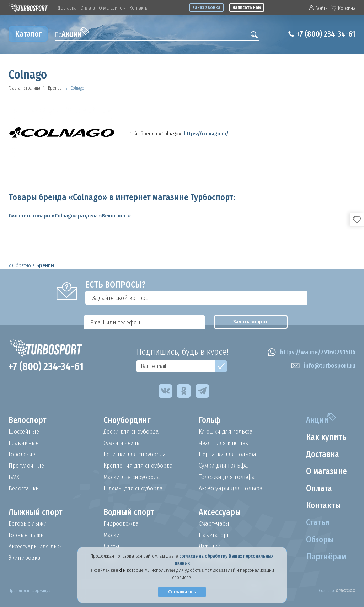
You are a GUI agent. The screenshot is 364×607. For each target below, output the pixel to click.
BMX (14, 477)
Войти (318, 8)
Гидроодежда (122, 523)
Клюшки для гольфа (227, 431)
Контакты (139, 8)
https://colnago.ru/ (206, 134)
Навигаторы (215, 535)
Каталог (28, 34)
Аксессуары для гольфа (231, 488)
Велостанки (24, 488)
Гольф (210, 420)
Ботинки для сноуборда (136, 454)
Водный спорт (130, 512)
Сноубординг (128, 420)
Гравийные (24, 443)
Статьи (317, 523)
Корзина (343, 8)
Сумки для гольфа (223, 466)
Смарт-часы (215, 523)
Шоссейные (24, 431)
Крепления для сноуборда (140, 466)
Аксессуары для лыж (36, 546)
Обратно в (31, 265)
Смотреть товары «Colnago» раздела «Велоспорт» (70, 216)
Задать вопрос (327, 298)
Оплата (88, 8)
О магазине (112, 8)
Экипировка (25, 558)
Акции (75, 33)
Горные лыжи (27, 535)
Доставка (67, 8)
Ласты (112, 546)
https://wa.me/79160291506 (310, 353)
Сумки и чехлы (123, 443)
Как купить (325, 437)
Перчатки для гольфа (228, 454)
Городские (22, 454)
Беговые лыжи (28, 523)
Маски (112, 535)
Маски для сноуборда (133, 477)
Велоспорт (28, 420)
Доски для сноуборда (132, 431)
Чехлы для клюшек (225, 443)
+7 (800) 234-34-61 (323, 34)
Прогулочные (27, 466)
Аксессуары (220, 512)
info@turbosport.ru (322, 366)
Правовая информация (30, 591)
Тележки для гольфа (227, 477)
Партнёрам (325, 557)
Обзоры (318, 540)
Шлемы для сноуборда (135, 488)
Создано (337, 591)
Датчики (210, 546)
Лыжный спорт (37, 512)
